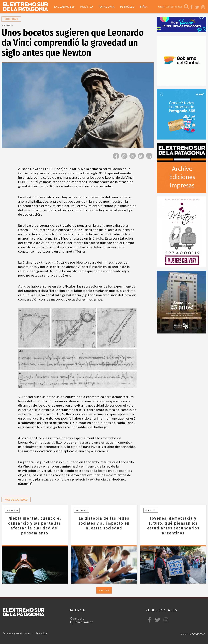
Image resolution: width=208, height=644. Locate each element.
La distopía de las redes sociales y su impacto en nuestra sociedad (104, 523)
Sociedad (12, 510)
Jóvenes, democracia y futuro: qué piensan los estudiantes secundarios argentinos (173, 526)
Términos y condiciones (16, 633)
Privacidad (42, 633)
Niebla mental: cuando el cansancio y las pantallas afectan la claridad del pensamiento (35, 526)
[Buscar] (186, 7)
